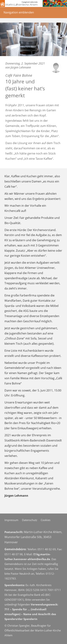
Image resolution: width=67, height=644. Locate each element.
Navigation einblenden (19, 12)
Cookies (46, 520)
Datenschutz (30, 520)
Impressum (11, 520)
